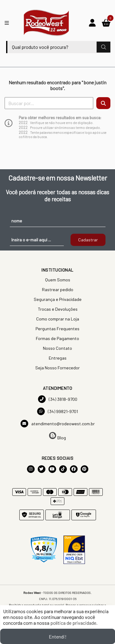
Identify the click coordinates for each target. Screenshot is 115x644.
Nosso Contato (57, 348)
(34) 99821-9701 (57, 411)
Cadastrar (88, 240)
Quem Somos (58, 280)
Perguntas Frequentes (57, 329)
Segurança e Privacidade (58, 299)
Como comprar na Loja (58, 319)
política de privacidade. (74, 623)
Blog (57, 436)
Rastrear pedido (58, 289)
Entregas (58, 358)
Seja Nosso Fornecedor (57, 368)
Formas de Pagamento (57, 338)
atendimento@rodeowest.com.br (58, 424)
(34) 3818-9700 (58, 399)
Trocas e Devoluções (58, 309)
